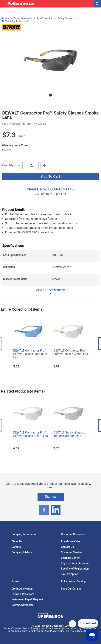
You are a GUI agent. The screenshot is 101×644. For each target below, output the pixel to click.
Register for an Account (75, 563)
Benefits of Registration (75, 569)
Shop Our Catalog (71, 589)
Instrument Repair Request (27, 599)
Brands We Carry (71, 541)
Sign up (50, 496)
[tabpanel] (50, 60)
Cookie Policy (90, 628)
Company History (22, 552)
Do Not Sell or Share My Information (25, 631)
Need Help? (37, 189)
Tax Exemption (70, 574)
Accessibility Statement (50, 628)
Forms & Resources (23, 594)
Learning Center (70, 558)
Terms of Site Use (13, 628)
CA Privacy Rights (75, 631)
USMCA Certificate (23, 605)
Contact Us (67, 547)
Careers (16, 547)
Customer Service (72, 552)
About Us (17, 541)
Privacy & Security (72, 628)
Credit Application (22, 589)
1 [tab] (51, 95)
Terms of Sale (30, 628)
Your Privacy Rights (55, 631)
